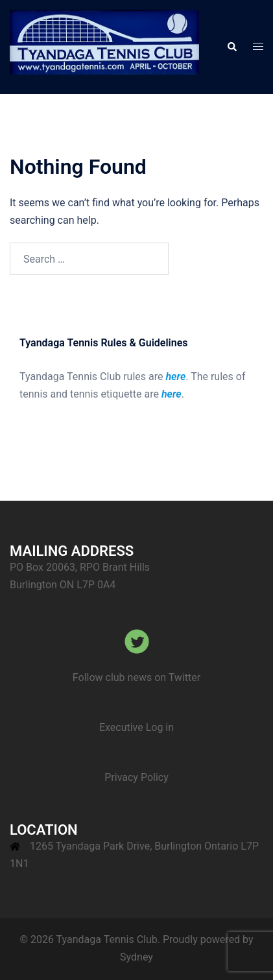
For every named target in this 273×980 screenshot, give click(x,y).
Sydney (136, 957)
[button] (231, 47)
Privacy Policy (136, 777)
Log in (160, 727)
